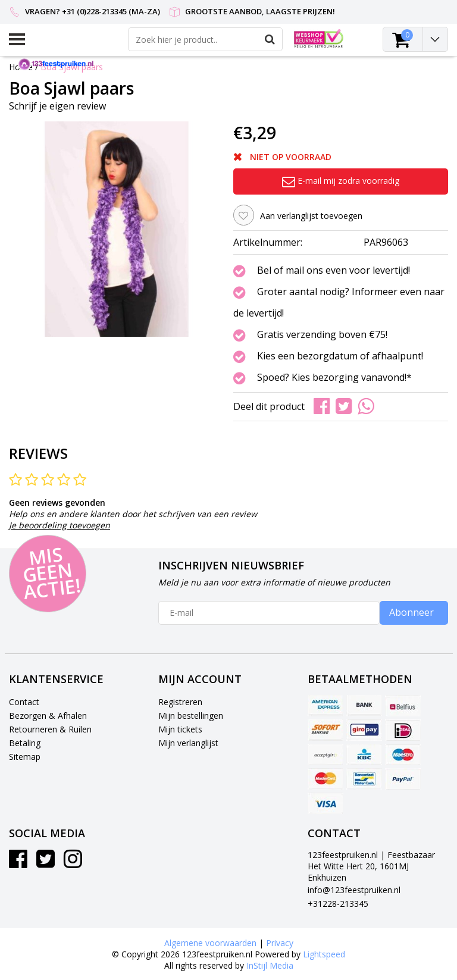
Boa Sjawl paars (72, 67)
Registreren (180, 702)
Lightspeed (324, 954)
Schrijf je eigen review (57, 106)
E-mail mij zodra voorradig (341, 181)
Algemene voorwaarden (210, 943)
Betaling (25, 743)
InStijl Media (270, 965)
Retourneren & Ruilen (50, 729)
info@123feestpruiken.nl (354, 890)
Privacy (280, 943)
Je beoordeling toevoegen (60, 525)
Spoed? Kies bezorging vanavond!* (334, 378)
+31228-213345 (338, 904)
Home (21, 67)
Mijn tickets (180, 729)
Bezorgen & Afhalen (48, 716)
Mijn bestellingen (191, 716)
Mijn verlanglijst (188, 743)
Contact (24, 702)
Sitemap (25, 757)
